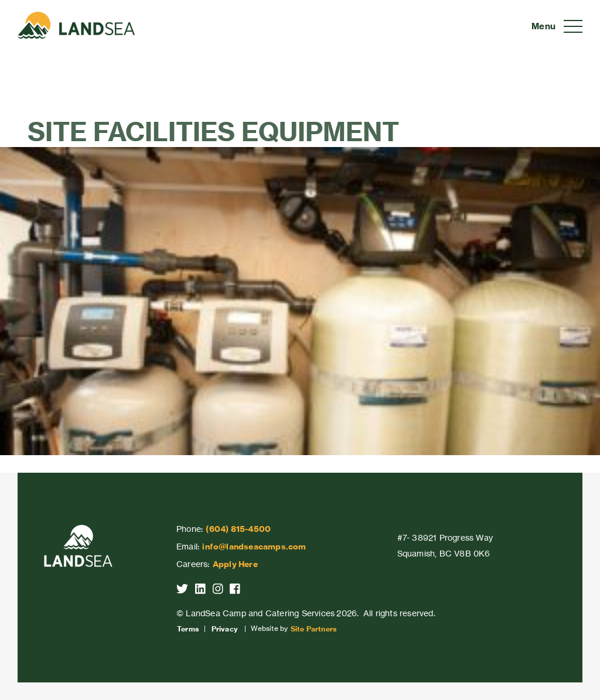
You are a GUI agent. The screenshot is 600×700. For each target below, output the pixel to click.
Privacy (225, 629)
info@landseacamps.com (254, 547)
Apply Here (235, 564)
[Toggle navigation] (557, 26)
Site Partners (314, 629)
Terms (188, 629)
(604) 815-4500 (238, 529)
